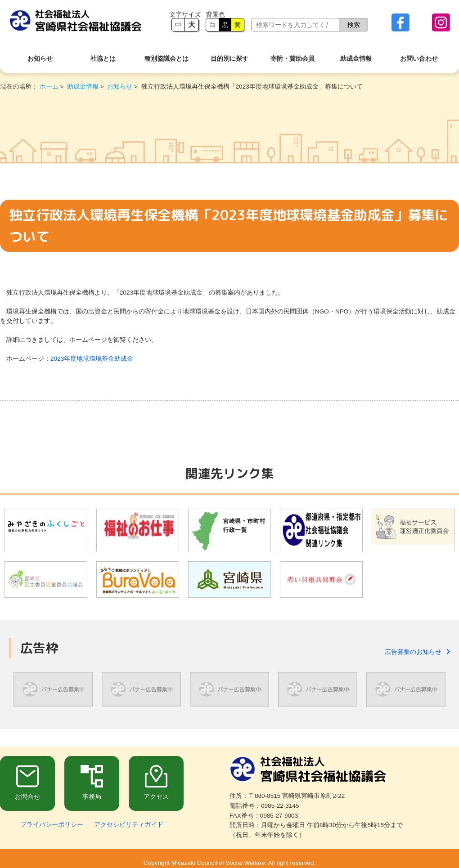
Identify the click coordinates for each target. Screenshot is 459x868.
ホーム (49, 87)
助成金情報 (356, 59)
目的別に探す (229, 59)
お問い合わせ (419, 59)
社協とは (103, 59)
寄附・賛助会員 (292, 59)
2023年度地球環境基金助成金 (92, 359)
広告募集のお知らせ (417, 652)
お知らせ (40, 59)
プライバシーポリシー (52, 825)
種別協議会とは (166, 59)
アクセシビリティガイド (129, 825)
